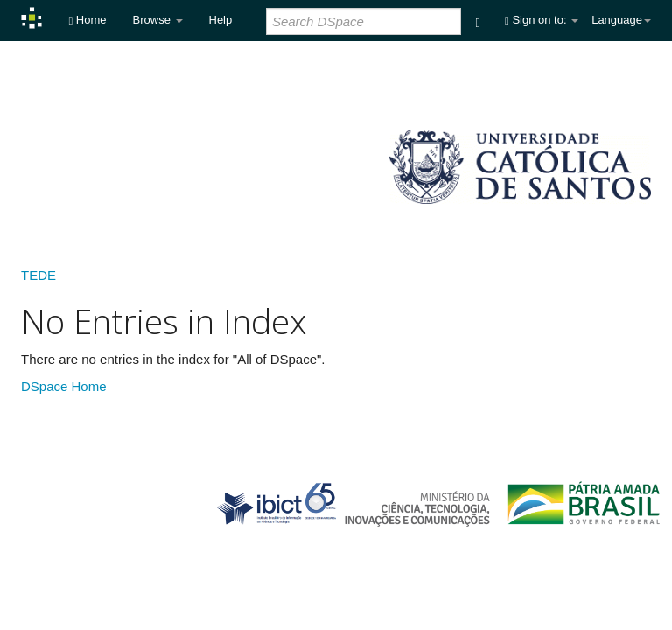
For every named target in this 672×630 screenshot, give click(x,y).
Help (221, 20)
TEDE (38, 275)
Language (621, 20)
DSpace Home (64, 386)
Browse (158, 20)
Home (87, 20)
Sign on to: (542, 20)
